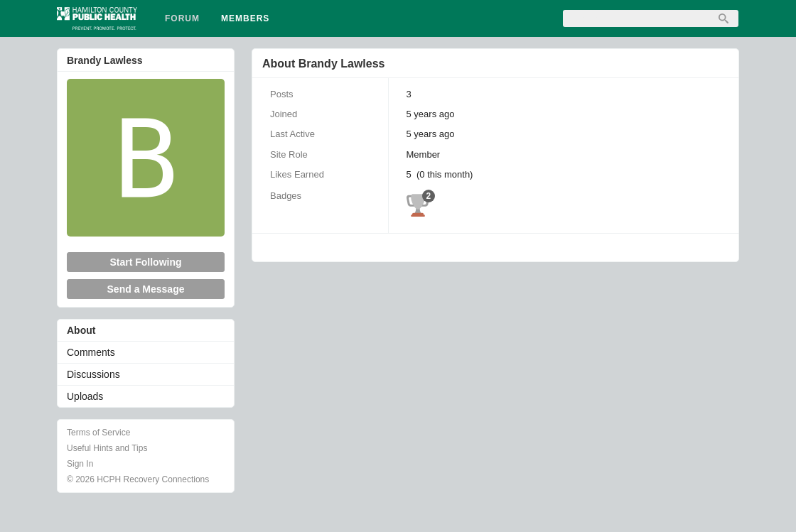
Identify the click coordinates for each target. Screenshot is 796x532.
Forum (182, 18)
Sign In (80, 464)
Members (245, 18)
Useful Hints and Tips (107, 448)
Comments (91, 352)
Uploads (85, 396)
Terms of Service (98, 433)
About (81, 330)
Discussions (93, 374)
